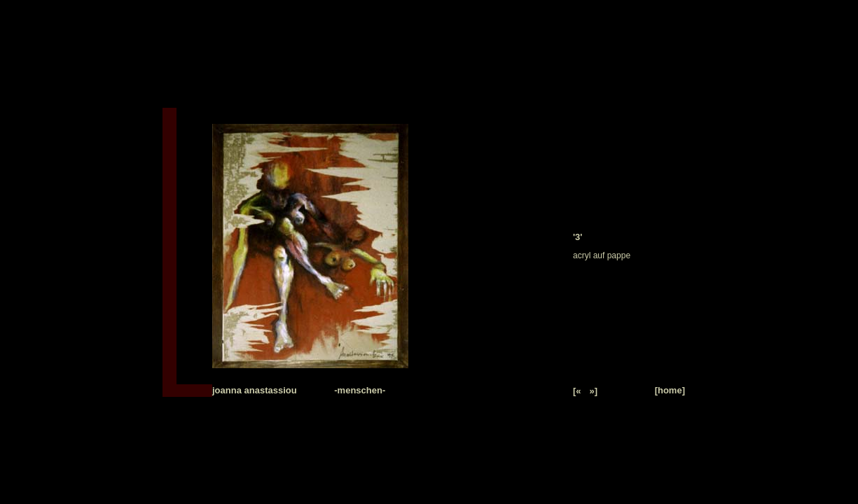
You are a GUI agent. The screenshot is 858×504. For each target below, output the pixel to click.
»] (594, 391)
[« (577, 391)
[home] (670, 390)
